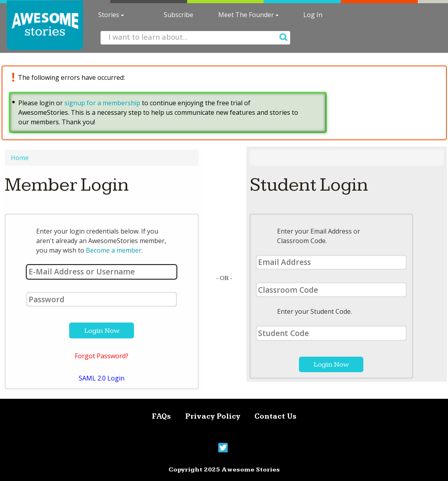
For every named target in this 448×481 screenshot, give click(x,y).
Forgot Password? (102, 356)
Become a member (114, 250)
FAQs (161, 416)
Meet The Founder (248, 15)
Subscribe (178, 15)
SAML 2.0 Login (102, 378)
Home (20, 158)
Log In (313, 15)
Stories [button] (111, 15)
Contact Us (275, 416)
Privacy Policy (213, 416)
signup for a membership (102, 103)
